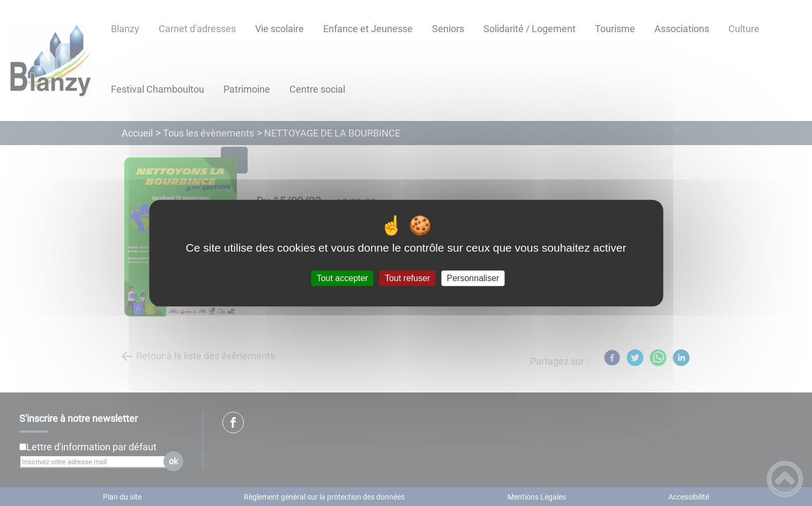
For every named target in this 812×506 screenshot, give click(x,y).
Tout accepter (342, 278)
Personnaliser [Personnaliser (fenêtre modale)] (473, 278)
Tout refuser (407, 278)
